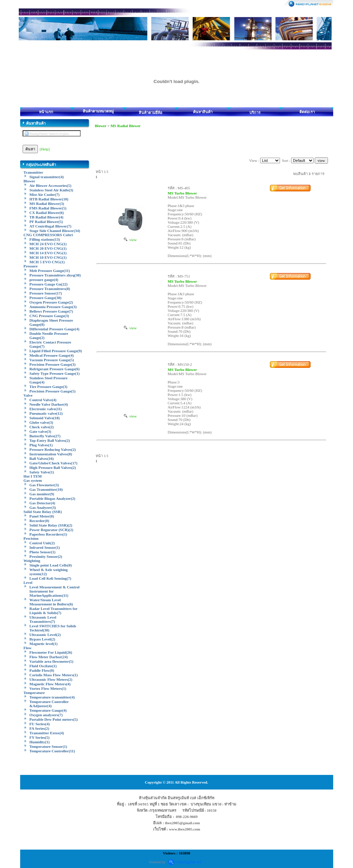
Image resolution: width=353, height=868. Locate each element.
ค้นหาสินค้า (203, 112)
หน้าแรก (46, 112)
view (130, 240)
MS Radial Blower (126, 126)
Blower (101, 126)
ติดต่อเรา (307, 112)
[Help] (45, 149)
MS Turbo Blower (182, 193)
